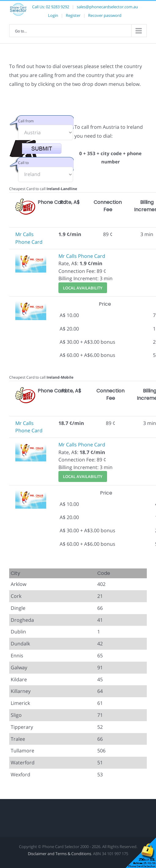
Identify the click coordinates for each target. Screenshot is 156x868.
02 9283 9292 (58, 7)
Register (73, 15)
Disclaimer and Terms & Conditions (59, 854)
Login (53, 15)
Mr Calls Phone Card (82, 256)
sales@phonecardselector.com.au (107, 7)
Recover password (105, 15)
